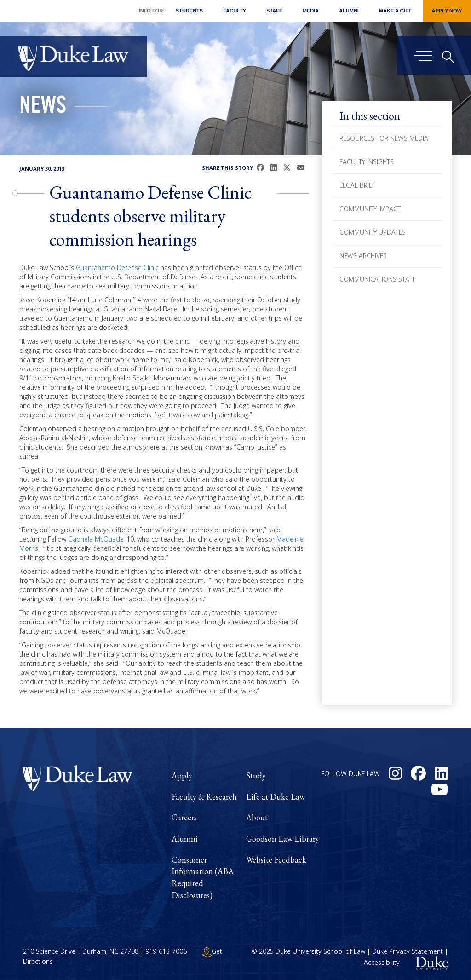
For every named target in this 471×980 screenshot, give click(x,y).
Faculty (235, 11)
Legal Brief (357, 185)
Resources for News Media (384, 138)
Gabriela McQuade (96, 539)
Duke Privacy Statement (408, 951)
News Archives (363, 256)
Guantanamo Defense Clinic (117, 268)
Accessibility (382, 963)
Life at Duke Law (276, 797)
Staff (274, 11)
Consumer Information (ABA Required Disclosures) (203, 877)
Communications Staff (378, 279)
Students (189, 11)
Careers (184, 817)
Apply (182, 775)
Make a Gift (395, 11)
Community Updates (373, 232)
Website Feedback (276, 860)
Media (311, 11)
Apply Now (447, 11)
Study (256, 775)
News (43, 108)
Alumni (349, 11)
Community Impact (370, 209)
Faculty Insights (367, 162)
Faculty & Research (204, 797)
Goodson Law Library (283, 839)
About (257, 817)
